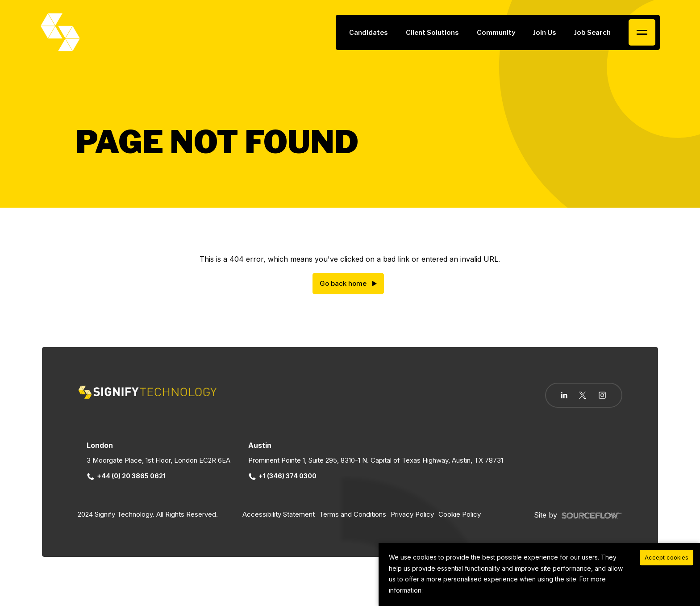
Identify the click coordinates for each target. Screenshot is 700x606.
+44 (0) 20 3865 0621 (126, 476)
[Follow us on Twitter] (583, 395)
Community (496, 33)
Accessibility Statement (279, 514)
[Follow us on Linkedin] (564, 395)
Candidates (369, 33)
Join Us (545, 33)
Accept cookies (667, 557)
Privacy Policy (412, 514)
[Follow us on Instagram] (602, 396)
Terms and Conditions (353, 514)
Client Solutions (432, 33)
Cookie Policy (460, 514)
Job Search (592, 33)
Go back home (343, 283)
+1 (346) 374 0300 (283, 476)
